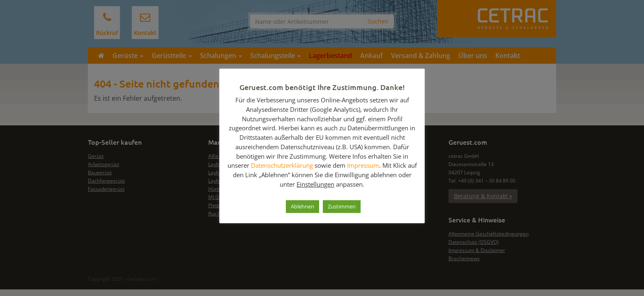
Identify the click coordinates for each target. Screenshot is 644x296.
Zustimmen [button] (342, 206)
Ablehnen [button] (302, 206)
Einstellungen (315, 184)
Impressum (363, 165)
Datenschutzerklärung (282, 165)
